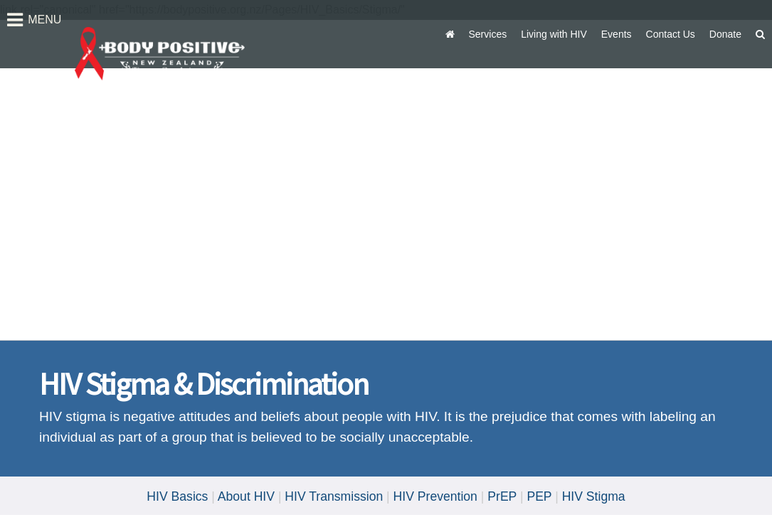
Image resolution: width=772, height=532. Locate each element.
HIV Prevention (435, 496)
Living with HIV (554, 34)
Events (617, 34)
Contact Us (671, 34)
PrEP (502, 496)
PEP (539, 496)
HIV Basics (177, 496)
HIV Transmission (334, 496)
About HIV (246, 496)
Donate (725, 34)
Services (488, 34)
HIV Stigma (594, 496)
